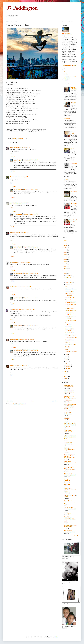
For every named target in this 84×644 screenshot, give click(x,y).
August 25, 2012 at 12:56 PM (31, 273)
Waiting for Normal (71, 335)
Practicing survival (73, 103)
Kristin (12, 203)
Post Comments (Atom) (20, 404)
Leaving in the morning (69, 324)
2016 (66, 264)
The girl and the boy (71, 321)
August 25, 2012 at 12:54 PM (31, 247)
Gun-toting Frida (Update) (70, 330)
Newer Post (10, 401)
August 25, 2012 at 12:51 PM (31, 160)
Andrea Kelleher (15, 339)
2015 (65, 266)
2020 (66, 255)
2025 (66, 243)
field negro (67, 448)
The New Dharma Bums (70, 525)
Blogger (56, 637)
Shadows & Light (68, 385)
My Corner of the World (70, 495)
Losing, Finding (69, 333)
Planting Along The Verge (69, 468)
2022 (66, 250)
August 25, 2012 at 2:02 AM (24, 287)
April (67, 361)
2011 (65, 371)
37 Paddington (22, 8)
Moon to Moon (68, 474)
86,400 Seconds (68, 501)
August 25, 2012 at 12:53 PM (31, 214)
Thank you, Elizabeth (71, 289)
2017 (66, 262)
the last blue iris (68, 488)
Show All (76, 536)
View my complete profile (69, 65)
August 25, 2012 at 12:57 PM (31, 326)
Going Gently (68, 413)
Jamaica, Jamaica (70, 340)
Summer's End (68, 443)
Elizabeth (13, 365)
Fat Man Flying (68, 414)
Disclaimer (67, 78)
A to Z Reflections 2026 (70, 463)
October (68, 280)
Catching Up (67, 480)
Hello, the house (73, 133)
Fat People (67, 119)
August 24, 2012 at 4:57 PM (23, 147)
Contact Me (67, 80)
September (69, 282)
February (68, 366)
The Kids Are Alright (71, 344)
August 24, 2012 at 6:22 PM (21, 203)
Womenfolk (68, 327)
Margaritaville (68, 531)
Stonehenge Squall (69, 387)
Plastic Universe (70, 308)
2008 (66, 378)
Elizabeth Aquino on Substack (69, 456)
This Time (68, 347)
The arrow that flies (71, 311)
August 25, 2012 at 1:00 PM (31, 350)
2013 (66, 271)
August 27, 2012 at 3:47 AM (23, 365)
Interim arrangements (70, 436)
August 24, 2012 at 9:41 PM (24, 262)
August (68, 285)
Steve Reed (13, 287)
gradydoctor (14, 262)
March (68, 364)
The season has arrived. (70, 470)
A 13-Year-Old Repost (69, 458)
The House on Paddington (71, 76)
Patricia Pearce (68, 517)
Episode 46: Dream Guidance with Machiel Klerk (70, 520)
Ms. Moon (13, 147)
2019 (66, 257)
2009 (66, 376)
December (69, 275)
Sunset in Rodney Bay (71, 351)
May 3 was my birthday (74, 88)
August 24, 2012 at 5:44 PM (21, 177)
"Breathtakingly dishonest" (70, 294)
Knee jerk (67, 180)
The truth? (68, 300)
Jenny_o (66, 479)
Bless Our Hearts (69, 391)
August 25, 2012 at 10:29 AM (27, 310)
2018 (66, 259)
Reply (12, 154)
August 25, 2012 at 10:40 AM (27, 339)
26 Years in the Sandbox (69, 314)
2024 (66, 245)
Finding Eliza (67, 462)
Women (66, 497)
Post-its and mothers (74, 221)
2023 (66, 247)
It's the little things (70, 302)
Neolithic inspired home (70, 475)
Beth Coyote (67, 513)
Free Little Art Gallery (69, 532)
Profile (66, 74)
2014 (66, 269)
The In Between (70, 291)
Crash (72, 148)
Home (32, 401)
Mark (12, 177)
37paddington (18, 160)
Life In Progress (68, 430)
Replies (14, 157)
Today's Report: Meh (69, 392)
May (67, 359)
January (68, 368)
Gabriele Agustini (15, 310)
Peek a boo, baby (68, 432)
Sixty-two (68, 342)
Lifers (67, 287)
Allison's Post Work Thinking (69, 397)
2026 (66, 241)
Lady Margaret (68, 422)
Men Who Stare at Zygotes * (70, 317)
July (67, 354)
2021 (66, 252)
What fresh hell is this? (71, 337)
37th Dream (67, 485)
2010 (66, 374)
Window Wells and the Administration (70, 399)
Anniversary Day (68, 527)
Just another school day (74, 204)
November (69, 278)
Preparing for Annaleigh (70, 509)
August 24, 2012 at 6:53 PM (22, 233)
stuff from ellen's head (70, 404)
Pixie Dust (67, 418)
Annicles (13, 233)
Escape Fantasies (70, 297)
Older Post (54, 401)
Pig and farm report (69, 444)
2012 (66, 273)
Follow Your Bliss (68, 508)
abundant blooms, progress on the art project (69, 407)
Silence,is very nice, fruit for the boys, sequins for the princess (70, 425)
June (67, 357)
